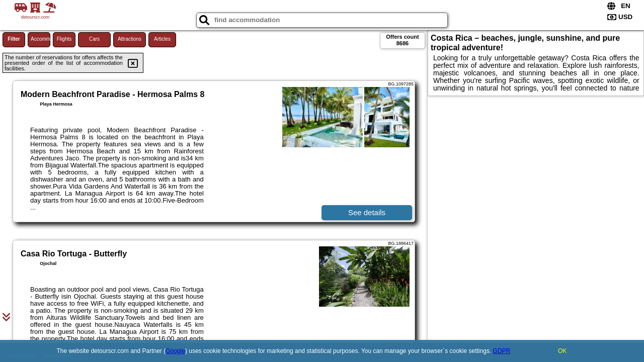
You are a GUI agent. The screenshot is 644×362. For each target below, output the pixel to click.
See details (367, 212)
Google (175, 351)
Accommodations (41, 39)
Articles (162, 39)
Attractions (130, 39)
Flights (64, 39)
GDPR (502, 351)
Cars (94, 39)
